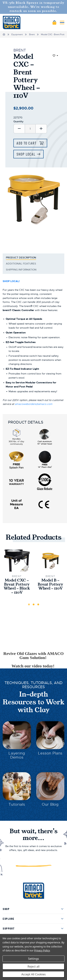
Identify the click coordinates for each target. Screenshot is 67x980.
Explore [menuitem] (9, 919)
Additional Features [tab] (21, 264)
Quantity (18, 121)
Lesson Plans (50, 753)
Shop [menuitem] (6, 909)
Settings (33, 959)
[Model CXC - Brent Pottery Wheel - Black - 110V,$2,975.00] (17, 561)
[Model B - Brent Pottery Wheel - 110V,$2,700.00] (50, 561)
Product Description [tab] (21, 258)
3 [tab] (38, 604)
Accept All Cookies (34, 974)
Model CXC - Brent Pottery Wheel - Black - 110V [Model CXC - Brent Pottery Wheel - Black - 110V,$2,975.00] (17, 586)
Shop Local (26, 154)
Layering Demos (17, 755)
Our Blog (50, 804)
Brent (32, 34)
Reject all (33, 966)
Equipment (17, 34)
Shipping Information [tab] (21, 270)
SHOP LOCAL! (11, 281)
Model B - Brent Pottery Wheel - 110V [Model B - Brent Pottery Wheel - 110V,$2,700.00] (50, 584)
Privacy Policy (42, 950)
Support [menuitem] (9, 928)
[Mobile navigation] (62, 22)
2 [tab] (34, 604)
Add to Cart (27, 143)
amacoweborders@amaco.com (34, 404)
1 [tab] (29, 604)
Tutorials (17, 804)
